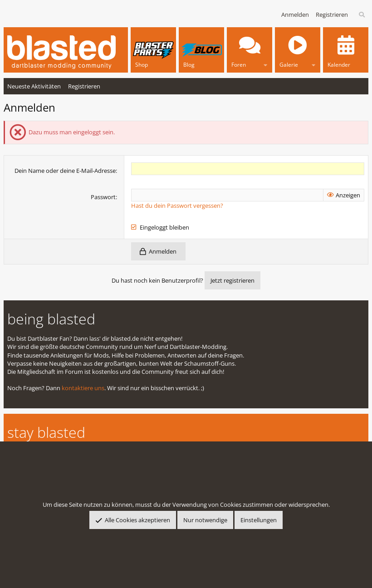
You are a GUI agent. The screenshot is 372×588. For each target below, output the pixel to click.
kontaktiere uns (83, 388)
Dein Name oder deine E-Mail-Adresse (65, 171)
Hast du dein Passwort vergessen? (177, 206)
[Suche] (362, 15)
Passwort (103, 197)
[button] (265, 63)
